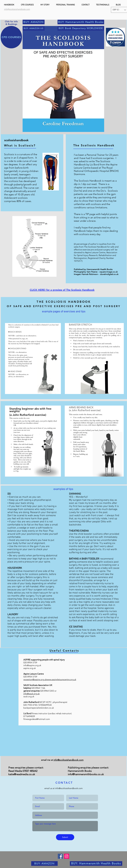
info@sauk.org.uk (31, 694)
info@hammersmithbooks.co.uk (86, 774)
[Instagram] (67, 856)
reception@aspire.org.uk (35, 679)
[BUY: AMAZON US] (34, 28)
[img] (64, 737)
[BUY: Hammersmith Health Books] (81, 22)
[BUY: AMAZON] (34, 22)
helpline (27, 688)
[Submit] (65, 837)
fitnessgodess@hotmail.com (37, 719)
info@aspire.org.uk (32, 665)
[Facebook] (60, 856)
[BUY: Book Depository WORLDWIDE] (81, 28)
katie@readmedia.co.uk (22, 774)
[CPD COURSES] (11, 37)
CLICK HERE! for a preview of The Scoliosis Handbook (62, 290)
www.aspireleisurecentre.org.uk (61, 679)
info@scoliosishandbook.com (69, 760)
